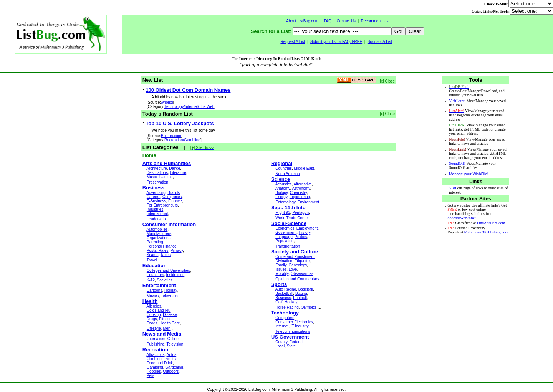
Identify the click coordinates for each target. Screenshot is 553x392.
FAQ (328, 21)
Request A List (293, 42)
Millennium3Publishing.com (486, 232)
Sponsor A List (380, 42)
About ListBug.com (302, 21)
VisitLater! (457, 101)
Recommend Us (375, 21)
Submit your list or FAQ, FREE (336, 42)
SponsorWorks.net (461, 218)
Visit (453, 188)
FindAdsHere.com (491, 223)
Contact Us (346, 21)
